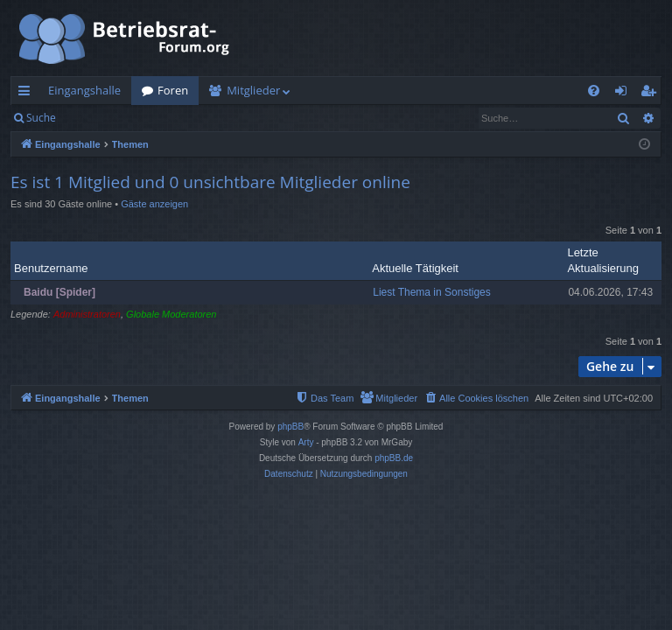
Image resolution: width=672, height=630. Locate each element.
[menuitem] (594, 91)
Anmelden (106, 118)
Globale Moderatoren (171, 314)
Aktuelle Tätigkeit (415, 268)
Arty (306, 442)
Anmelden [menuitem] (626, 94)
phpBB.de (394, 458)
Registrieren (186, 118)
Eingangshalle (84, 90)
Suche (41, 118)
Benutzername (51, 268)
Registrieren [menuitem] (652, 94)
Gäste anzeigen (154, 204)
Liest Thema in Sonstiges (432, 292)
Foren (173, 90)
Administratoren (87, 314)
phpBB (290, 427)
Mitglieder (253, 90)
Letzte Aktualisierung (603, 260)
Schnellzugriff (28, 94)
